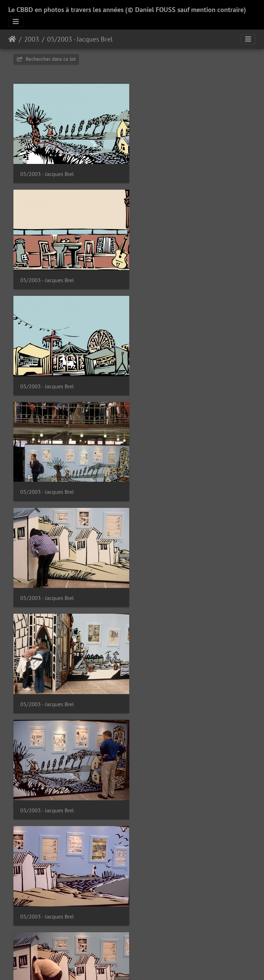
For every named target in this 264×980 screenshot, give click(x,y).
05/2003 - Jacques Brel (80, 39)
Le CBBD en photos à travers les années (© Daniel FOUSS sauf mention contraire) (127, 10)
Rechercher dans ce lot (46, 59)
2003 (32, 39)
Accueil (12, 39)
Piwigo (148, 966)
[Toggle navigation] (16, 22)
